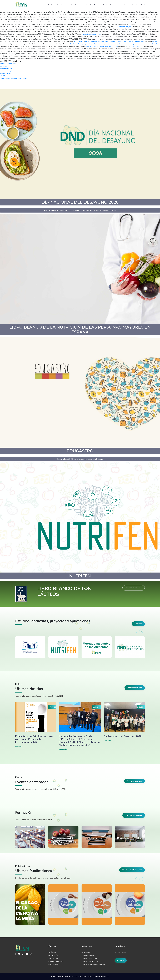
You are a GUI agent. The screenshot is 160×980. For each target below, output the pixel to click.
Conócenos (53, 5)
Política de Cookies (88, 955)
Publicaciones (115, 5)
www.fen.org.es (6, 73)
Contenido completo (125, 27)
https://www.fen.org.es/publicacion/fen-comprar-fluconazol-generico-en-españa (115, 41)
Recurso (155, 41)
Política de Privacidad (89, 958)
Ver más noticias (135, 688)
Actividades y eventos (98, 5)
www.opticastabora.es (8, 64)
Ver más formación (134, 815)
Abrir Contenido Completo (92, 34)
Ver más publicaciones (132, 870)
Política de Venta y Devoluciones (93, 964)
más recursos (136, 46)
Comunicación (66, 5)
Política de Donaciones (90, 961)
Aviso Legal (86, 952)
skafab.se (3, 66)
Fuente (2, 76)
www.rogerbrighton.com (9, 71)
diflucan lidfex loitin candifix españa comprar (102, 46)
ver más (138, 624)
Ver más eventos (134, 781)
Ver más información (134, 588)
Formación (128, 5)
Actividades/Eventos (56, 961)
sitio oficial (78, 41)
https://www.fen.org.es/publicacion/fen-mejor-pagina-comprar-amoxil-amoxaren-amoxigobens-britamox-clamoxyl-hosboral (114, 44)
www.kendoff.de (6, 68)
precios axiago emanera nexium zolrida (14, 78)
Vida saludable (81, 5)
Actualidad (140, 5)
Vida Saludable (54, 958)
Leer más (19, 746)
